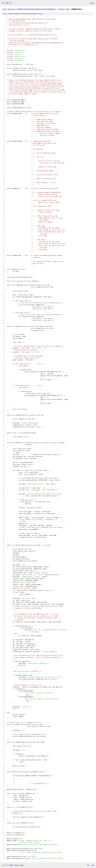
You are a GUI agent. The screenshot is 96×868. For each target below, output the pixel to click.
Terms (22, 865)
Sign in (92, 3)
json (93, 865)
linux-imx (11, 9)
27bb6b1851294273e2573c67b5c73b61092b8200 (36, 9)
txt (88, 865)
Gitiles (11, 865)
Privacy (16, 865)
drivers (61, 9)
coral (4, 9)
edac (68, 9)
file (40, 14)
